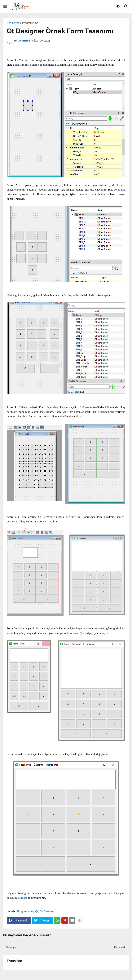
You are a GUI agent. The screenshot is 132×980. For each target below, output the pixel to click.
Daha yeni (12, 947)
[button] (5, 7)
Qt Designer (47, 911)
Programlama (30, 23)
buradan (23, 898)
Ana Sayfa (13, 23)
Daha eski (120, 947)
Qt (37, 911)
